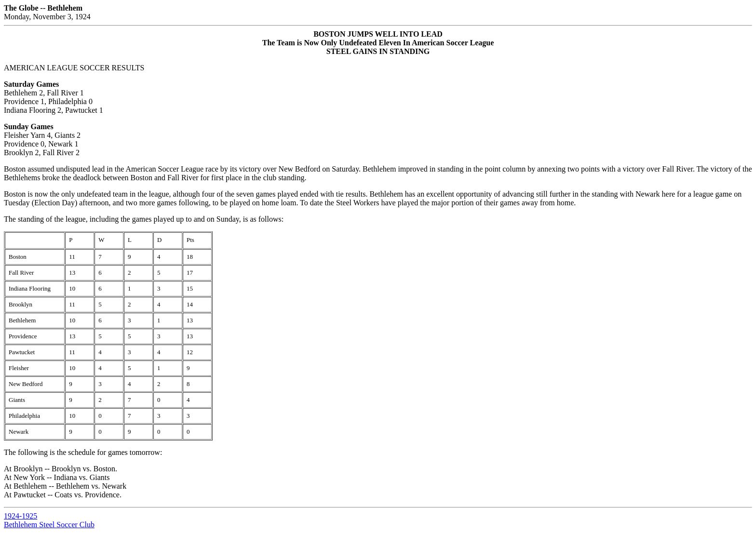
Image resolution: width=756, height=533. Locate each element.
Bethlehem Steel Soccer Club (49, 525)
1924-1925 (20, 516)
